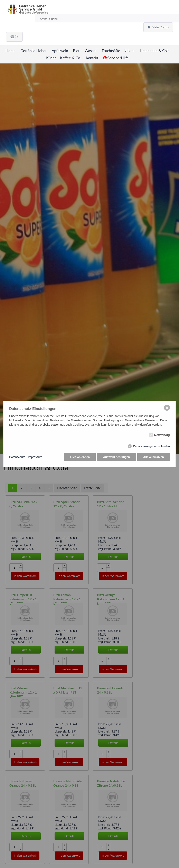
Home (11, 51)
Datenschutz (17, 457)
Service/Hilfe (118, 58)
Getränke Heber (34, 51)
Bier (76, 51)
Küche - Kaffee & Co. (64, 58)
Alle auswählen (154, 457)
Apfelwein (60, 51)
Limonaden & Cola (155, 51)
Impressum (35, 457)
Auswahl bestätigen (116, 457)
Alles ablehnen (80, 457)
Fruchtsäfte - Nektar (118, 51)
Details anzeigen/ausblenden (151, 446)
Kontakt (92, 58)
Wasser (91, 51)
